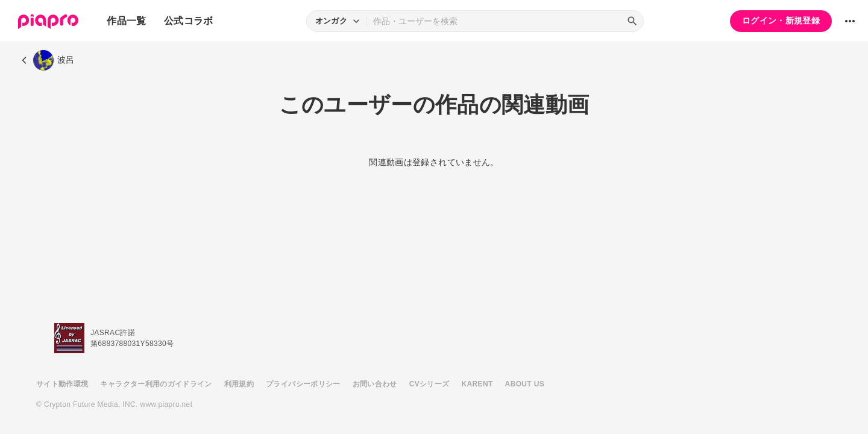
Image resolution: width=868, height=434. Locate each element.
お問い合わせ (375, 384)
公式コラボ (189, 21)
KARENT (477, 384)
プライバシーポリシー (303, 384)
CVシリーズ (429, 384)
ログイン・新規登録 (781, 20)
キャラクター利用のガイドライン (156, 384)
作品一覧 (126, 21)
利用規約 (239, 384)
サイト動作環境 (62, 384)
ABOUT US (525, 384)
